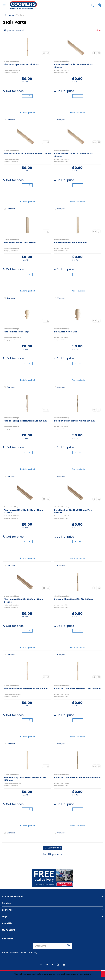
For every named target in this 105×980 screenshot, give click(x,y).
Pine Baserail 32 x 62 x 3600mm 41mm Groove (27, 153)
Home (9, 15)
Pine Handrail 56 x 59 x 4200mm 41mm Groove (23, 601)
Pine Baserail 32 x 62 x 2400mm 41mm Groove (74, 66)
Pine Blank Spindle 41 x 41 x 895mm (21, 64)
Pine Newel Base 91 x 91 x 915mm (70, 243)
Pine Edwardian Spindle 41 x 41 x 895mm (74, 421)
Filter (98, 30)
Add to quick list (27, 113)
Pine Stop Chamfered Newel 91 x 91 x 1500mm (77, 688)
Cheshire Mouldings (11, 61)
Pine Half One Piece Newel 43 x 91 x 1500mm (26, 688)
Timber (20, 15)
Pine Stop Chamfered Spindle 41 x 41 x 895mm (78, 777)
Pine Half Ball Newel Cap (16, 332)
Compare (9, 120)
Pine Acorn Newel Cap (66, 332)
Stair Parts (14, 73)
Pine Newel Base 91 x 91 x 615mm (20, 243)
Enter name (34, 943)
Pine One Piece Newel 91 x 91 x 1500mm (74, 599)
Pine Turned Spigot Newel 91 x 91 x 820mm (25, 421)
